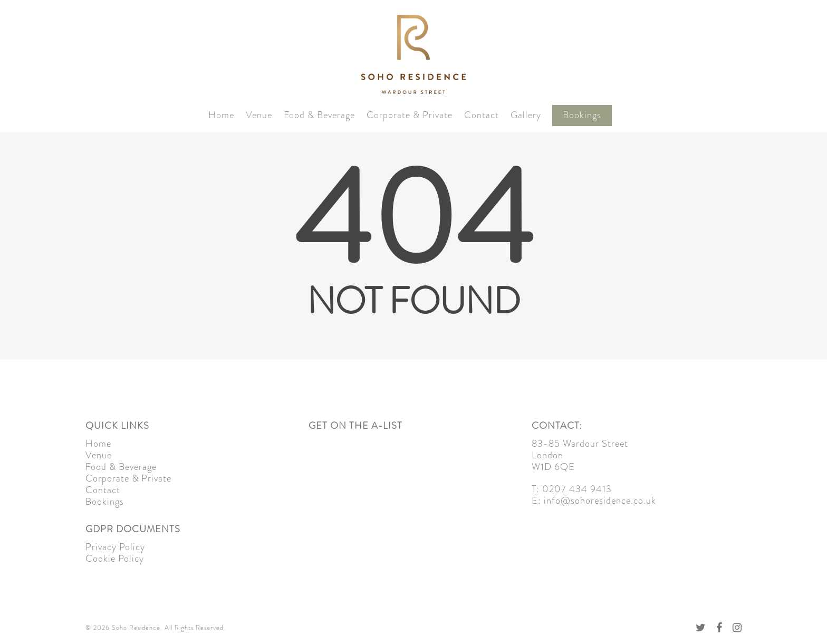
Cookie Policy (115, 559)
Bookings (582, 115)
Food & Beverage (319, 115)
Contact (482, 115)
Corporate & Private (410, 115)
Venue (259, 115)
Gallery (526, 115)
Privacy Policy (115, 547)
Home (221, 115)
